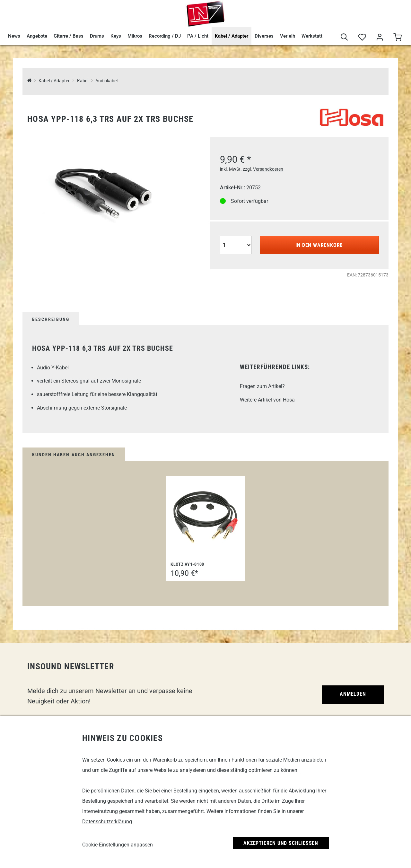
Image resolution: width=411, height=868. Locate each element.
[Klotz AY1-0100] (205, 517)
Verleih (288, 36)
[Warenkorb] (397, 37)
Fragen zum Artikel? (262, 386)
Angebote (37, 36)
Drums (97, 36)
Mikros (135, 36)
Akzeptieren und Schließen (281, 843)
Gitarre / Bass (69, 36)
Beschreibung (51, 319)
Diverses (264, 36)
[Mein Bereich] (380, 37)
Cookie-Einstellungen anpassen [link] (118, 845)
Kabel (83, 81)
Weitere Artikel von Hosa (267, 400)
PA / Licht (198, 36)
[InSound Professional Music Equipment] (29, 81)
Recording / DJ (165, 36)
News (14, 36)
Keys (116, 36)
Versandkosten (268, 169)
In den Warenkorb (319, 245)
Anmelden (353, 694)
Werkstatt (312, 36)
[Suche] (344, 37)
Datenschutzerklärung (107, 822)
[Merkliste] (362, 37)
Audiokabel (106, 81)
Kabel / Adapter (232, 36)
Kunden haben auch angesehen (74, 455)
